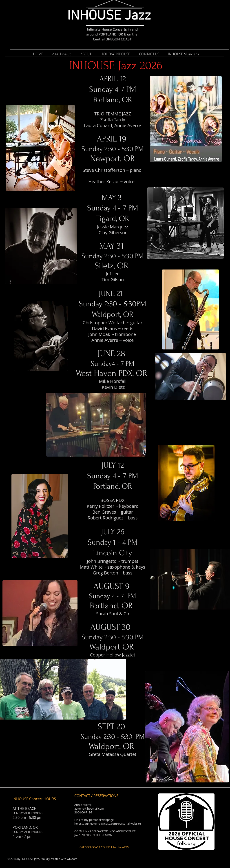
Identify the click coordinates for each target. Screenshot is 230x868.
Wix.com (72, 859)
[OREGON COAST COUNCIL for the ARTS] (104, 847)
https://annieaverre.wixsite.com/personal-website (108, 824)
